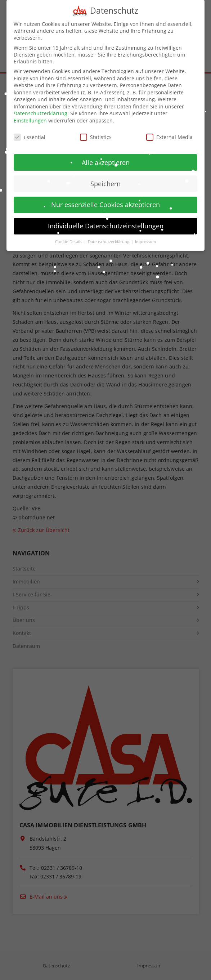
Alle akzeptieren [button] (106, 161)
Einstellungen (30, 119)
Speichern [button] (106, 183)
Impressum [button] (145, 241)
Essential (30, 136)
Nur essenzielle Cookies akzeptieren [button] (106, 204)
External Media (169, 136)
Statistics (96, 136)
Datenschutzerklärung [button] (109, 241)
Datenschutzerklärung (41, 113)
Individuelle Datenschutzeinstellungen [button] (106, 225)
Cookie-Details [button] (69, 241)
